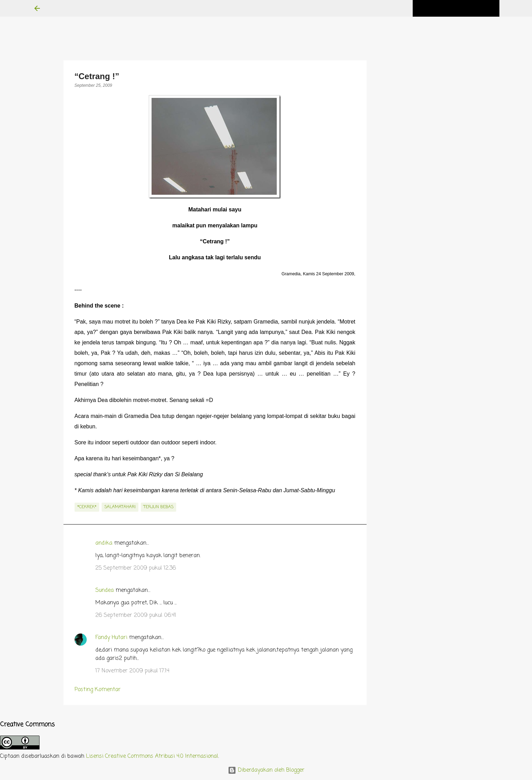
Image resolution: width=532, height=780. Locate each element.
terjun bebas (158, 507)
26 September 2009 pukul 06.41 (136, 615)
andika (104, 543)
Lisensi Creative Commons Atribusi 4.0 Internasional (152, 756)
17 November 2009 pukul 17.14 (132, 671)
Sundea (105, 590)
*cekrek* (87, 507)
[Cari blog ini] (463, 8)
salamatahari (120, 507)
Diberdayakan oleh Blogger (266, 770)
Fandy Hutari (111, 638)
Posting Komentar (98, 690)
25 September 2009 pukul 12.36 (136, 568)
